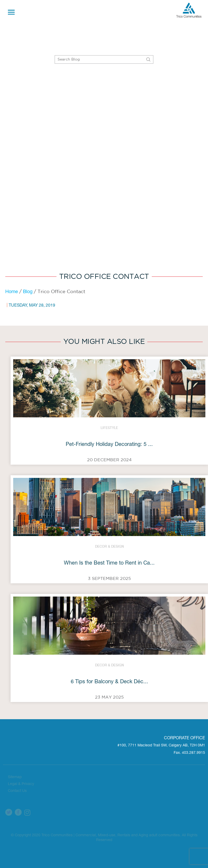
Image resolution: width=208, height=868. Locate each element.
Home (12, 292)
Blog (28, 292)
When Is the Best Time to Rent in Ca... (109, 564)
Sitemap (15, 777)
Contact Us (17, 791)
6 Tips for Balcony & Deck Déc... (109, 682)
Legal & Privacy (21, 784)
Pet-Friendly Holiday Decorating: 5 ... (109, 445)
